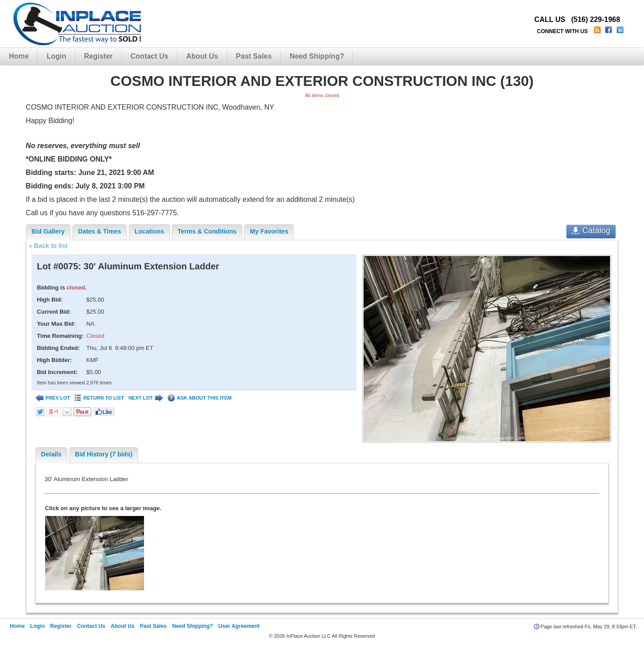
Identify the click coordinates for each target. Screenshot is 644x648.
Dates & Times (100, 231)
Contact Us (149, 56)
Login (56, 56)
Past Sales (254, 56)
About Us (202, 56)
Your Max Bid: (56, 324)
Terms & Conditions (207, 231)
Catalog (591, 230)
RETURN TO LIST (100, 398)
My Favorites (269, 231)
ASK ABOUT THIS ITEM (200, 398)
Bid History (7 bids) (104, 454)
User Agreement (239, 626)
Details (51, 454)
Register (98, 56)
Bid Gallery (48, 231)
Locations (149, 231)
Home (19, 56)
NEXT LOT (146, 398)
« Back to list (48, 246)
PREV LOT (53, 398)
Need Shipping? (317, 56)
